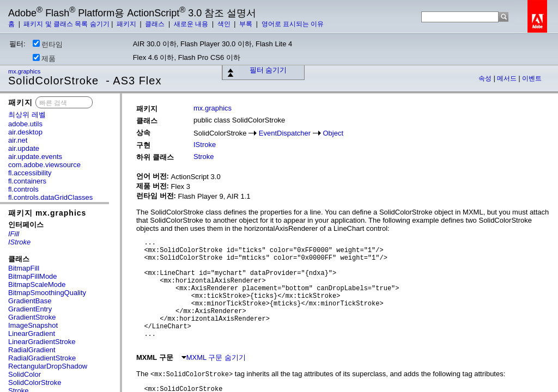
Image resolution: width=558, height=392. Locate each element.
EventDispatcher (285, 133)
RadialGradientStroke (42, 358)
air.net (18, 140)
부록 (247, 24)
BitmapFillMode (33, 276)
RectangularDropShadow (48, 366)
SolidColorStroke (35, 382)
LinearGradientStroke (42, 342)
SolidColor (25, 374)
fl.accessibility (30, 173)
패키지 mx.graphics (47, 213)
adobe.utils (25, 124)
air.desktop (25, 132)
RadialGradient (32, 350)
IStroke (205, 145)
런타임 (48, 44)
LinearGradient (32, 333)
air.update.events (35, 157)
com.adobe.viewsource (44, 165)
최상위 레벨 (27, 115)
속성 (486, 78)
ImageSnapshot (33, 325)
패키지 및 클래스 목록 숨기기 (66, 24)
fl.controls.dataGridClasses (50, 197)
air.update (24, 148)
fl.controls (23, 189)
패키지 (127, 24)
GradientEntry (30, 309)
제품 (44, 58)
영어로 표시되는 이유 (293, 24)
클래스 (156, 24)
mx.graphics (25, 71)
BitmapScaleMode (37, 284)
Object (333, 133)
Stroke (204, 157)
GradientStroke (32, 317)
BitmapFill (24, 268)
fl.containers (27, 181)
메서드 (508, 78)
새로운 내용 (192, 24)
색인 (225, 24)
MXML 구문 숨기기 (214, 357)
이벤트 (532, 78)
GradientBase (30, 301)
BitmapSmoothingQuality (47, 293)
